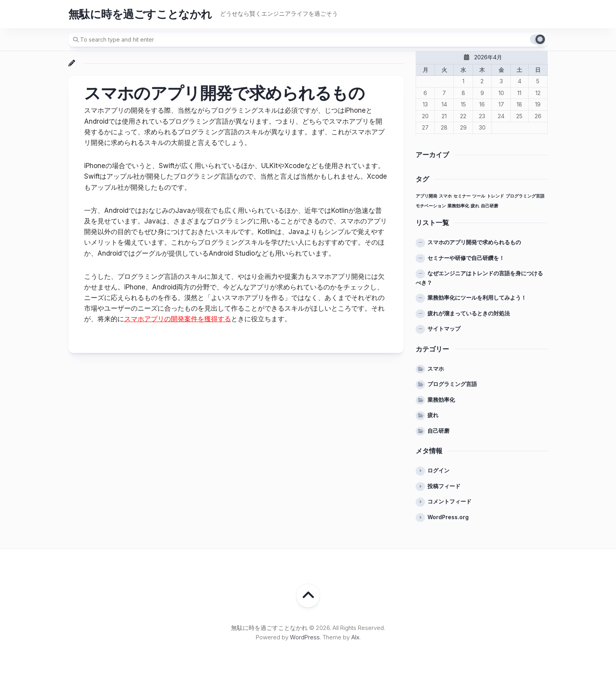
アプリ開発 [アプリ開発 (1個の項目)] (426, 196)
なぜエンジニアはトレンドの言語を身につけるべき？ (479, 278)
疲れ (433, 415)
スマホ (436, 369)
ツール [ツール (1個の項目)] (479, 196)
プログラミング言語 (452, 384)
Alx (355, 637)
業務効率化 (441, 400)
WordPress (305, 637)
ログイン (438, 470)
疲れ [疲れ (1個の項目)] (475, 206)
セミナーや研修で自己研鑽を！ (466, 258)
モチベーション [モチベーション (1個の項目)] (431, 206)
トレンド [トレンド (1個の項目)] (495, 196)
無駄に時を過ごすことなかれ (140, 14)
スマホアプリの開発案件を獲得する (178, 319)
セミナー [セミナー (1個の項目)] (462, 196)
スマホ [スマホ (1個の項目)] (445, 196)
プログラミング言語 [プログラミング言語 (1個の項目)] (525, 196)
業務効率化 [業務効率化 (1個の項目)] (458, 206)
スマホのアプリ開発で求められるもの (474, 242)
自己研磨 (438, 431)
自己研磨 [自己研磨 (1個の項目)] (489, 206)
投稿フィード (444, 486)
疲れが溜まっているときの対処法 (469, 313)
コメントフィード (449, 501)
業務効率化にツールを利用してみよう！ (477, 297)
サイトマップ (444, 329)
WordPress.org (448, 517)
